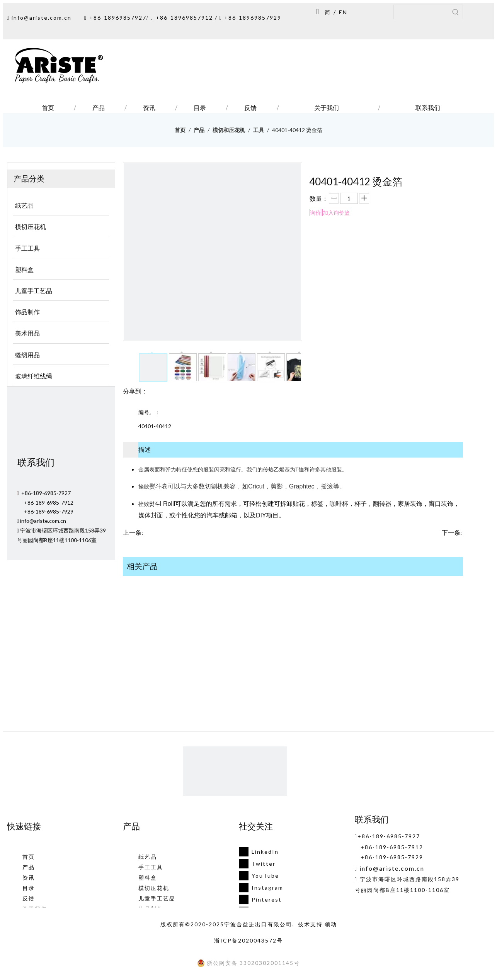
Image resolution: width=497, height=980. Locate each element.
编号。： (149, 412)
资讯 (29, 877)
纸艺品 (148, 857)
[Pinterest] (259, 899)
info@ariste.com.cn (42, 18)
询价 (315, 213)
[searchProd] (421, 12)
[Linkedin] (259, 852)
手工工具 (151, 867)
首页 (29, 857)
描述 (145, 449)
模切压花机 (154, 888)
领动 (331, 924)
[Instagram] (259, 888)
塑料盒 (148, 877)
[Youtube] (259, 876)
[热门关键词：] (456, 12)
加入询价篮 (336, 213)
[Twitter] (259, 864)
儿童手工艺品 (157, 898)
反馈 (29, 898)
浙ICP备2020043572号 (248, 940)
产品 (29, 867)
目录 (29, 888)
